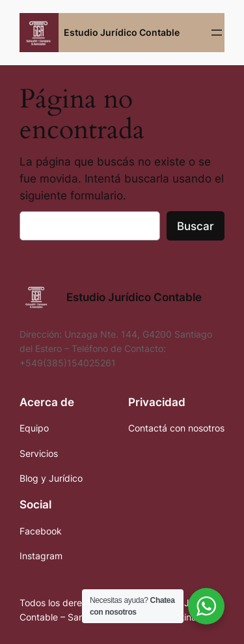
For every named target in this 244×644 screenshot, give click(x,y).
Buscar (196, 226)
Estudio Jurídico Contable (122, 32)
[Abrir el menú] (217, 33)
